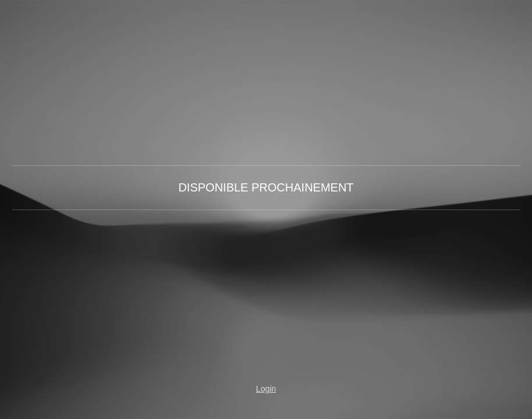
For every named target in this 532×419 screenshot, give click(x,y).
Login (266, 389)
